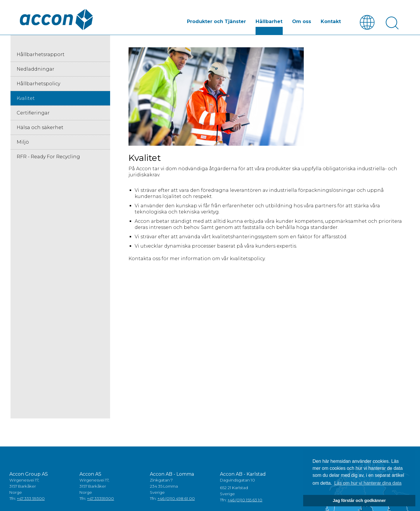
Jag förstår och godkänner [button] (359, 500)
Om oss (302, 21)
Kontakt (331, 21)
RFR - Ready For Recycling (48, 157)
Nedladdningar (35, 69)
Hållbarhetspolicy (38, 84)
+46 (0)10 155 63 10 (245, 500)
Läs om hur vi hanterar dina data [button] (368, 483)
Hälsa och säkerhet (40, 127)
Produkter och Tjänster (219, 21)
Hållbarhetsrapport (41, 54)
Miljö (23, 142)
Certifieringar (33, 113)
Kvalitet (26, 98)
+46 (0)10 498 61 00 (176, 498)
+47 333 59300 (31, 498)
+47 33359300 (100, 498)
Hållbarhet (271, 21)
